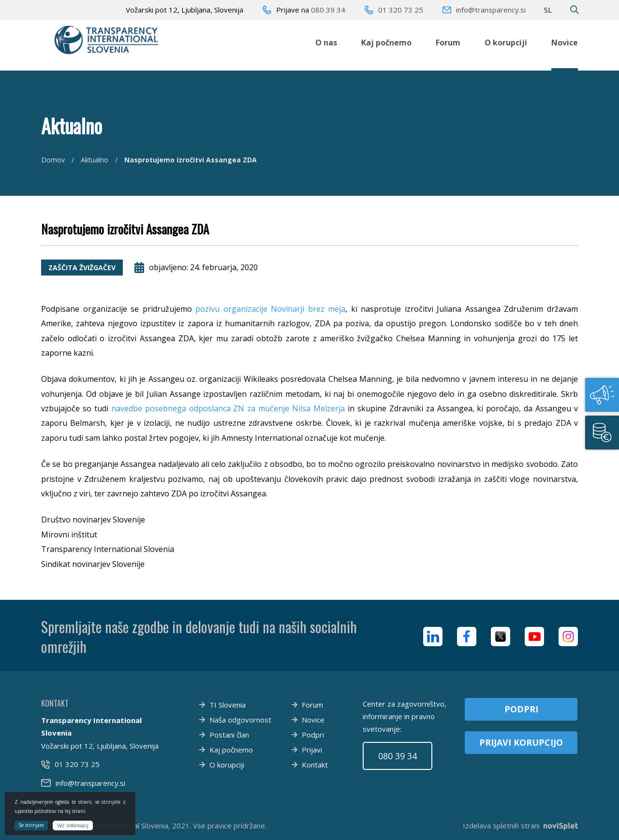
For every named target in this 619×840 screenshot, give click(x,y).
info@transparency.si (491, 10)
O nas (326, 43)
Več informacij (73, 826)
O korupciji (506, 43)
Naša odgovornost (240, 720)
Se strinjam (31, 825)
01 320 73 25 (401, 10)
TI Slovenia (228, 705)
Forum (448, 43)
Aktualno (95, 160)
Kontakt (315, 765)
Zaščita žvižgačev (82, 268)
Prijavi (312, 750)
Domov (53, 160)
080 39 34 (328, 10)
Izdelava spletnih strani (520, 826)
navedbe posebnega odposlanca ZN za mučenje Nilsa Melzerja (228, 408)
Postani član (229, 735)
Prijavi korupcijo (521, 742)
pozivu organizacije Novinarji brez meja (270, 309)
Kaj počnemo (386, 43)
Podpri (313, 735)
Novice (565, 43)
